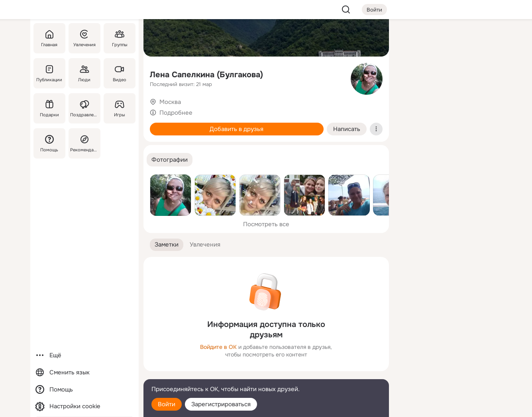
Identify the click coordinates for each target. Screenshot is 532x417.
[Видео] (119, 73)
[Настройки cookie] (84, 406)
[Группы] (119, 38)
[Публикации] (49, 73)
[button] (170, 160)
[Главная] (49, 38)
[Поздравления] (84, 108)
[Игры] (119, 108)
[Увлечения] (84, 38)
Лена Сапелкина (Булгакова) (206, 75)
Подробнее (176, 113)
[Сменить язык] (84, 373)
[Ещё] (84, 355)
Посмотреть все (266, 224)
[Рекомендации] (84, 143)
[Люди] (84, 73)
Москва (170, 102)
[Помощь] (49, 143)
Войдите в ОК (218, 347)
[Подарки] (49, 108)
